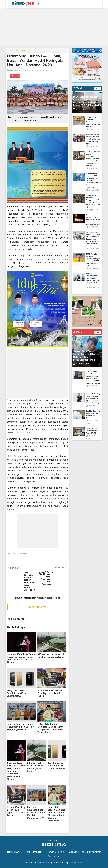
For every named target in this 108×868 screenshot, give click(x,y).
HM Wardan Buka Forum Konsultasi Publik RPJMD (92, 431)
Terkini (79, 88)
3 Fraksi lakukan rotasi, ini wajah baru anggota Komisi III (51, 657)
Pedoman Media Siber (56, 852)
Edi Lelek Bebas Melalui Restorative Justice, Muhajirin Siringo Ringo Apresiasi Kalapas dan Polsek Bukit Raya (93, 239)
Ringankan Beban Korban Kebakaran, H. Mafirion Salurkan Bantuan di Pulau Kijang (93, 139)
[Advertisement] (54, 27)
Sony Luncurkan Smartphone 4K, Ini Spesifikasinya (17, 693)
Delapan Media (76, 863)
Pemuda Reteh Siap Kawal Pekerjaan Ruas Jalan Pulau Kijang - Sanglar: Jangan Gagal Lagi (93, 399)
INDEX (98, 89)
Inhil (29, 50)
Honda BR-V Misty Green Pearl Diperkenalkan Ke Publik (50, 693)
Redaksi (27, 852)
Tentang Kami (14, 852)
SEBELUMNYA (14, 568)
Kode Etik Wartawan (92, 852)
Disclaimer (74, 852)
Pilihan (79, 332)
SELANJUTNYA (61, 567)
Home (10, 50)
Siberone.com (38, 607)
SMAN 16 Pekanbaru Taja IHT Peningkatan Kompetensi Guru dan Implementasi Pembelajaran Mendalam (93, 159)
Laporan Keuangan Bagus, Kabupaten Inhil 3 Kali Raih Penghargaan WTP (21, 727)
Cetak (15, 75)
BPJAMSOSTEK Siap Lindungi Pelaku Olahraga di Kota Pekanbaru (45, 578)
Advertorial (20, 50)
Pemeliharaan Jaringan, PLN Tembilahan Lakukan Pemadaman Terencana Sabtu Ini (93, 220)
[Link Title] (44, 845)
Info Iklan (38, 852)
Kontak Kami (54, 856)
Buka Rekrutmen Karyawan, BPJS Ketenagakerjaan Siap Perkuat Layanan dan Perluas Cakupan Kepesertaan (93, 180)
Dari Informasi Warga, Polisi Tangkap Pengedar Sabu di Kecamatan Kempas (93, 122)
